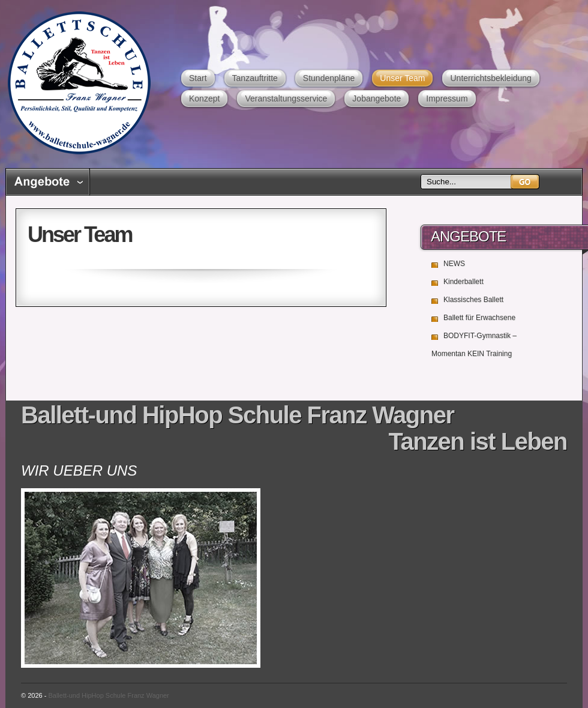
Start (198, 78)
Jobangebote (376, 98)
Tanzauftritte (255, 78)
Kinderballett (463, 282)
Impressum (447, 98)
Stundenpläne (329, 78)
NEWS (454, 264)
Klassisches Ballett (473, 300)
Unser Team (402, 78)
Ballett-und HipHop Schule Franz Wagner (79, 83)
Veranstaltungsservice (286, 98)
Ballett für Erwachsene (479, 318)
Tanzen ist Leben (478, 441)
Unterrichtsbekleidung (490, 78)
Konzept (204, 98)
